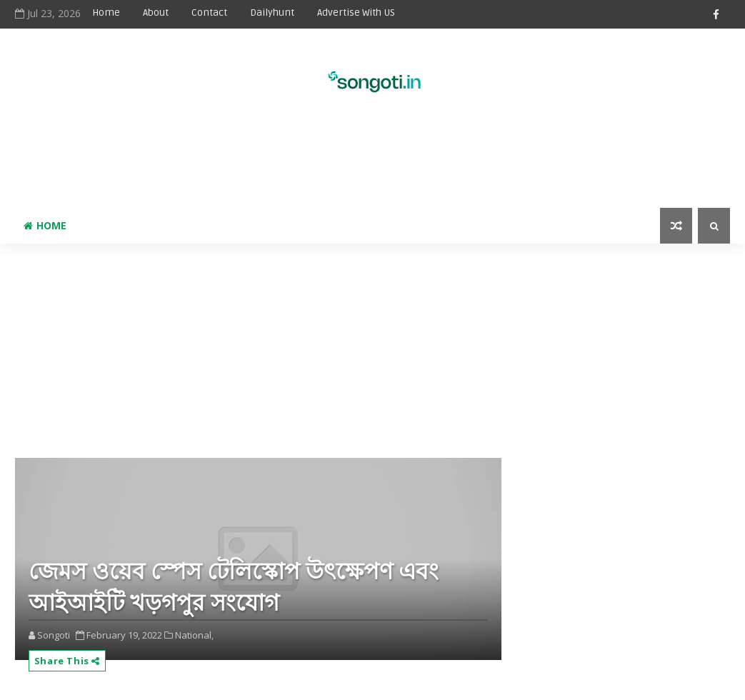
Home (106, 12)
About (156, 12)
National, (194, 635)
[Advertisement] (372, 161)
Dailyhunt (272, 12)
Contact (209, 12)
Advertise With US (356, 12)
